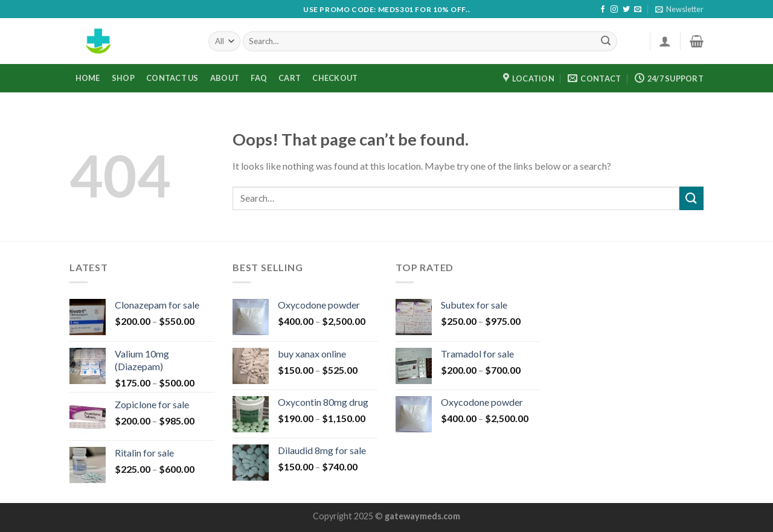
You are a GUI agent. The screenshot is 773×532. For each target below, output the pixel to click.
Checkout (335, 78)
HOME (88, 78)
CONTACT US (172, 78)
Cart (290, 78)
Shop (123, 78)
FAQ (259, 78)
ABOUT (225, 78)
